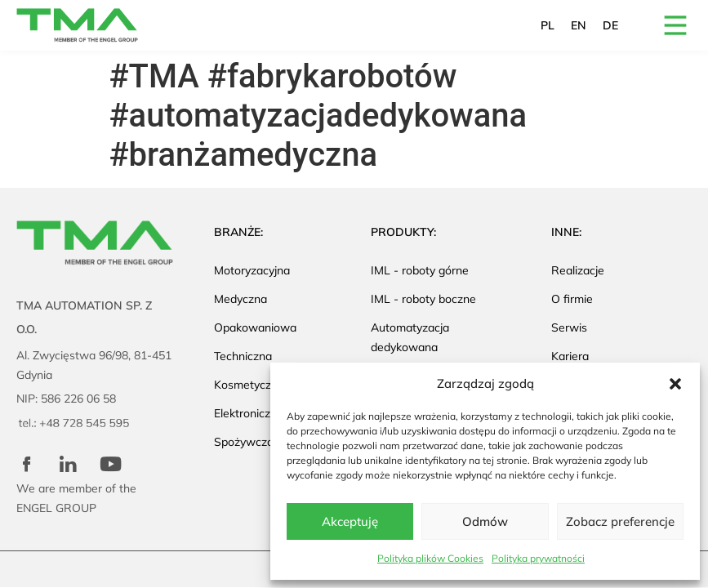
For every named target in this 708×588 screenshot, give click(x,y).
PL (548, 25)
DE (610, 25)
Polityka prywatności (538, 558)
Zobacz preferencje (620, 521)
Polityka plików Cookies (430, 558)
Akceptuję (350, 521)
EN (579, 25)
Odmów (485, 521)
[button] (675, 384)
